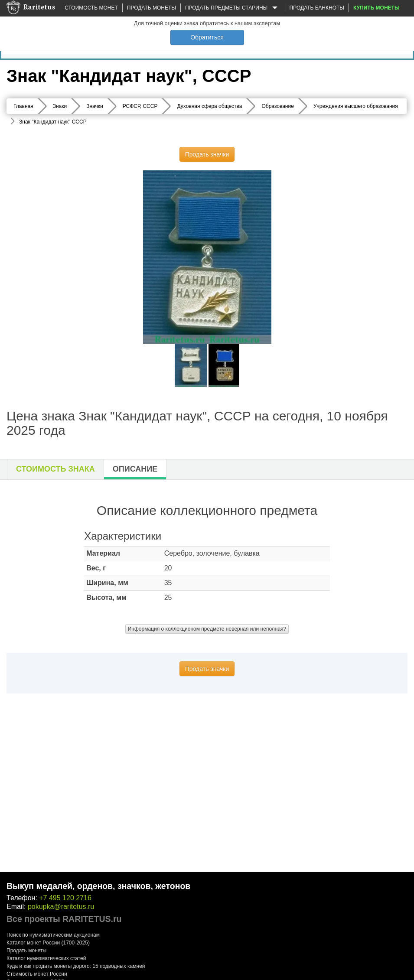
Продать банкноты (317, 8)
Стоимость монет (91, 8)
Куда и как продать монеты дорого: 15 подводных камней (76, 966)
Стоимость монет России (37, 974)
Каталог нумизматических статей (46, 958)
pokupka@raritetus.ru (61, 907)
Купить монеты (377, 8)
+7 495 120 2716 (65, 898)
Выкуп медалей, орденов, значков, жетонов (98, 886)
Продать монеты (152, 8)
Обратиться (207, 37)
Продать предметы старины (233, 8)
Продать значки (207, 154)
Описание (135, 469)
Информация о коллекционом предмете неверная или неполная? (207, 629)
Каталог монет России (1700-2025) (48, 943)
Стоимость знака (55, 469)
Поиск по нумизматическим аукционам (53, 935)
